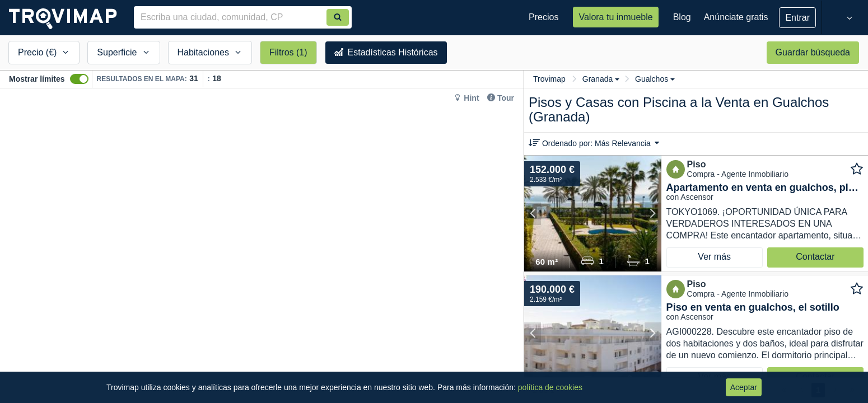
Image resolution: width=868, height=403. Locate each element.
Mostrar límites (37, 79)
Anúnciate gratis (736, 17)
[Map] (262, 246)
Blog (682, 17)
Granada (601, 79)
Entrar (797, 18)
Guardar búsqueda (813, 52)
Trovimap (549, 79)
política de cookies (550, 387)
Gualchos (655, 79)
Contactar (815, 257)
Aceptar (744, 387)
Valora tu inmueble (615, 17)
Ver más (714, 257)
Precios (543, 17)
